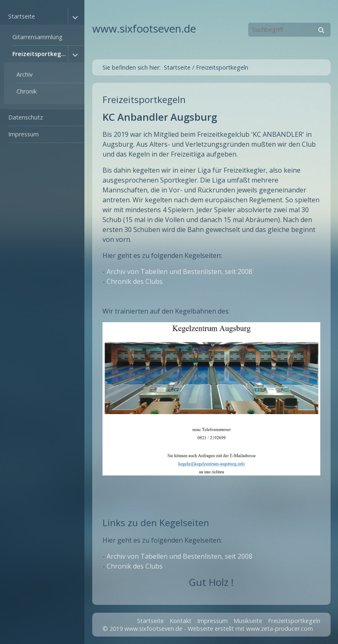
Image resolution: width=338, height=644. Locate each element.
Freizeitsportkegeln (40, 54)
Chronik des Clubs (135, 281)
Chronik (27, 91)
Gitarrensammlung (37, 37)
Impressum (23, 134)
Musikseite (248, 621)
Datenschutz (26, 117)
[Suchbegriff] (289, 30)
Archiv (24, 74)
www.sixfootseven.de (144, 29)
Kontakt (181, 621)
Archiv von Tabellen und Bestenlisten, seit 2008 (179, 272)
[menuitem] (42, 59)
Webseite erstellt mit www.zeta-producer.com (250, 629)
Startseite (22, 16)
